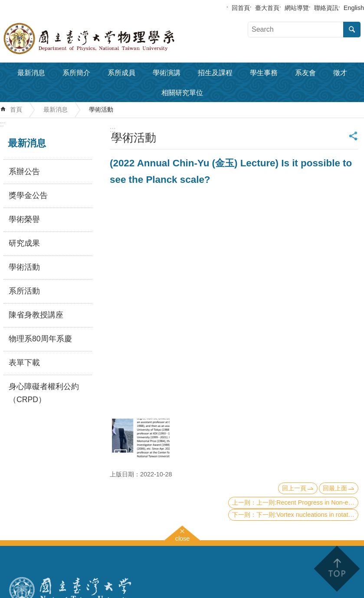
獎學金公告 (28, 195)
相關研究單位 (182, 93)
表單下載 (24, 363)
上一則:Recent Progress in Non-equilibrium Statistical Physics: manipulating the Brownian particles (307, 502)
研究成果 (24, 243)
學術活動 (101, 109)
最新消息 (31, 73)
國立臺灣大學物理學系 (108, 39)
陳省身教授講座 (36, 315)
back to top (336, 569)
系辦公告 (24, 172)
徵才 (340, 73)
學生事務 (264, 73)
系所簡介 (76, 73)
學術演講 (167, 73)
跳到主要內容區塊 (5, 5)
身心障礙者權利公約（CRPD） (44, 393)
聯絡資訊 (326, 8)
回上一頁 (294, 488)
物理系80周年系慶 (40, 339)
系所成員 (121, 73)
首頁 (16, 109)
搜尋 (352, 30)
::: (3, 124)
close (183, 537)
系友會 (305, 73)
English (354, 8)
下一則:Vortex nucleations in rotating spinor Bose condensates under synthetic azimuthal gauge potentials (307, 515)
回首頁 (241, 8)
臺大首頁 (267, 8)
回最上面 (335, 488)
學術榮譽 (24, 219)
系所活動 (24, 291)
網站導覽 (297, 8)
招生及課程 (215, 73)
